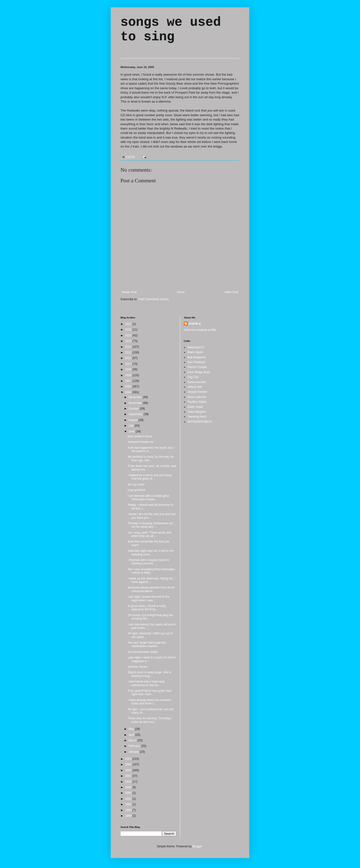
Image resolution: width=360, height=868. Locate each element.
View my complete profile (200, 330)
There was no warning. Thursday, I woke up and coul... (150, 720)
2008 (129, 375)
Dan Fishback (196, 362)
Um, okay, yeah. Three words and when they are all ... (150, 534)
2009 (129, 369)
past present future (140, 436)
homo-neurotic (197, 382)
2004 (129, 759)
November (136, 403)
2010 (129, 364)
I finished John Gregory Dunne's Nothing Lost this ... (149, 562)
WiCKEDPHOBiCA (200, 422)
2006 (129, 386)
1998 (129, 793)
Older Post (231, 292)
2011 (129, 358)
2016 (129, 330)
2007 (129, 381)
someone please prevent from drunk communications (151, 589)
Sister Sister (195, 407)
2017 (129, 324)
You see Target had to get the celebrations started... (147, 644)
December (136, 397)
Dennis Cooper (197, 367)
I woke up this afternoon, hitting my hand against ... (150, 580)
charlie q (195, 324)
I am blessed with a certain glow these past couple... (148, 498)
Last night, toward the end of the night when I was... (149, 598)
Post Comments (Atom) (153, 299)
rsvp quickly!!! (137, 490)
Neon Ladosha (197, 397)
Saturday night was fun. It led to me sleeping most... (151, 552)
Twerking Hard (197, 417)
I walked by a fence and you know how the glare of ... (150, 477)
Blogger (197, 846)
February (135, 746)
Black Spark (195, 352)
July (132, 426)
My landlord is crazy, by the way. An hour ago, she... (151, 458)
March (133, 740)
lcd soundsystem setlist (143, 652)
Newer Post (129, 292)
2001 (129, 776)
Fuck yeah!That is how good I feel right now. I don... (150, 693)
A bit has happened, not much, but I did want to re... (151, 449)
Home (181, 292)
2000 (129, 782)
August (133, 420)
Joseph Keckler (197, 392)
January (134, 752)
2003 (129, 764)
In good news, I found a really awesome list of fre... (147, 608)
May (132, 729)
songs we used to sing (171, 30)
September (136, 414)
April (132, 735)
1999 (129, 787)
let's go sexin (136, 484)
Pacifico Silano (197, 402)
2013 (129, 347)
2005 (129, 392)
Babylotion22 (196, 347)
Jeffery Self (195, 387)
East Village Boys (199, 372)
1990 (129, 804)
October (134, 409)
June (132, 431)
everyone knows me (141, 442)
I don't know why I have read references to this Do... (146, 683)
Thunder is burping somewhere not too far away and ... (150, 525)
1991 (129, 799)
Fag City (193, 377)
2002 (129, 770)
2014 (129, 341)
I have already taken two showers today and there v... (149, 702)
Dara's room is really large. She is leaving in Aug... (150, 674)
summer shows (138, 667)
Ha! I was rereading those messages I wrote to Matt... (151, 571)
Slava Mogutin (197, 412)
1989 (129, 810)
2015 (129, 335)
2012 (129, 352)
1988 (129, 816)
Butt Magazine (197, 357)
